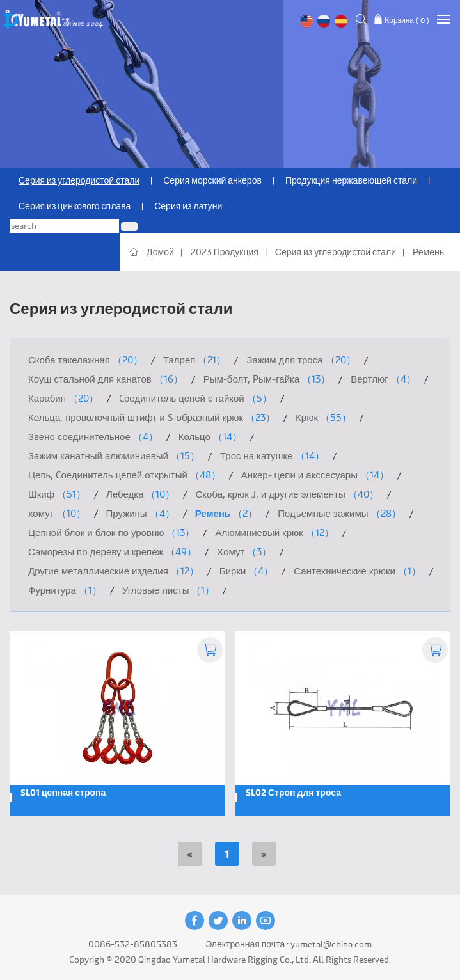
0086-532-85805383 (133, 944)
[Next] (264, 854)
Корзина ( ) (407, 20)
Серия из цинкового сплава (75, 206)
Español (341, 21)
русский (324, 21)
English (306, 21)
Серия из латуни (188, 206)
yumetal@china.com (331, 944)
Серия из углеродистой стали (79, 180)
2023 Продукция (225, 252)
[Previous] (190, 854)
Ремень (428, 252)
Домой (160, 252)
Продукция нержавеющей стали (351, 180)
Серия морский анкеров (212, 180)
